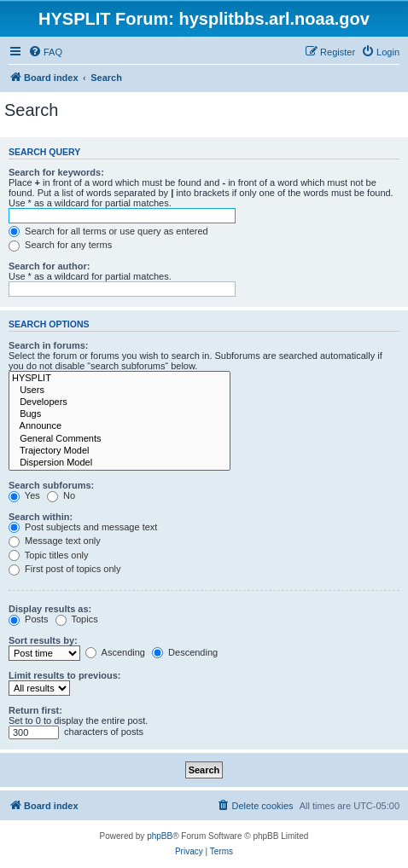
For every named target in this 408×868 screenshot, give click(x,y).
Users (119, 391)
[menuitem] (45, 52)
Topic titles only (48, 555)
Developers (119, 402)
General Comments (119, 439)
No (61, 495)
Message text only (55, 541)
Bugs (119, 414)
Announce (119, 426)
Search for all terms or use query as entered (108, 231)
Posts (29, 619)
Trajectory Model (119, 451)
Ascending (115, 652)
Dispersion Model (119, 463)
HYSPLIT (119, 379)
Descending (185, 652)
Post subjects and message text (83, 527)
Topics (77, 619)
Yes (24, 495)
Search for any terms (60, 245)
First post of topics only (65, 569)
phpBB (160, 836)
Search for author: (49, 266)
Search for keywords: (56, 172)
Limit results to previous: (64, 675)
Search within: (41, 517)
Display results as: (50, 609)
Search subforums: (51, 485)
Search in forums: (49, 345)
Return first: (35, 710)
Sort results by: (43, 640)
